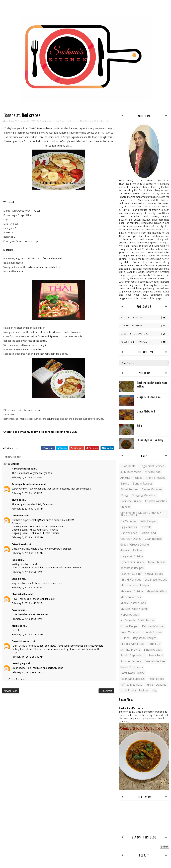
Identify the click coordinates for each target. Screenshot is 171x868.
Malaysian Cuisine (132, 591)
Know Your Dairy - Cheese (44, 530)
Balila (139, 426)
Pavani (16, 610)
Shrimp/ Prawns (130, 650)
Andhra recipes (155, 478)
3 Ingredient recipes (151, 466)
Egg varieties (129, 527)
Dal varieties (128, 521)
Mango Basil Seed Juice (149, 397)
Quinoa (125, 638)
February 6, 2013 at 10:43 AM (27, 553)
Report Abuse (126, 700)
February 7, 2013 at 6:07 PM (27, 619)
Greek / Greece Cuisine (135, 545)
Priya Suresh (19, 544)
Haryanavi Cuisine (132, 556)
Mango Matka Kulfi (146, 411)
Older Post (106, 691)
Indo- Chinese (157, 562)
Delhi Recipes (148, 521)
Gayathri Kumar (21, 641)
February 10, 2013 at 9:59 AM (27, 657)
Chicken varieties (156, 501)
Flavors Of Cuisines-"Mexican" (67, 567)
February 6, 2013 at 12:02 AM (27, 537)
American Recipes (131, 478)
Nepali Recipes (130, 615)
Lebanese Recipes (156, 580)
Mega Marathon (157, 591)
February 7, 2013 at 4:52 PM (27, 603)
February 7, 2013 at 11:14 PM (27, 634)
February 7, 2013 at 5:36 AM (27, 587)
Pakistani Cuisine (153, 626)
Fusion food (148, 533)
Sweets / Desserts (69, 121)
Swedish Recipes (155, 661)
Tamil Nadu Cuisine (133, 673)
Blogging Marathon (49, 121)
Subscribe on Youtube (145, 334)
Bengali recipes (143, 484)
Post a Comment (18, 679)
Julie (14, 560)
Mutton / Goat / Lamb (134, 609)
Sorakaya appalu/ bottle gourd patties (152, 384)
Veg (154, 690)
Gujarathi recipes (131, 550)
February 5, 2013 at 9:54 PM (27, 493)
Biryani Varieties (152, 489)
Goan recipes (153, 539)
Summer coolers (131, 661)
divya (15, 500)
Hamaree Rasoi (21, 469)
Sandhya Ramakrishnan (26, 484)
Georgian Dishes (131, 539)
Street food (156, 655)
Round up (154, 644)
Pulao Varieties (130, 632)
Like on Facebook (145, 326)
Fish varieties (129, 533)
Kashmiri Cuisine (131, 574)
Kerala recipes (154, 574)
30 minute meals (131, 472)
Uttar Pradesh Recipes (134, 690)
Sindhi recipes (153, 650)
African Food (153, 472)
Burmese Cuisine (131, 501)
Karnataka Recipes (132, 568)
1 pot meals (128, 466)
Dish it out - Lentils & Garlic (45, 533)
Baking (125, 484)
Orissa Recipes (130, 626)
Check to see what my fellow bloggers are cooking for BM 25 (40, 432)
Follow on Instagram (145, 342)
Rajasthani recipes (145, 638)
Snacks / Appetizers (133, 655)
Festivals (146, 527)
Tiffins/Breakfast (103, 121)
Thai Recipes (86, 121)
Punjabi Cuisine (152, 632)
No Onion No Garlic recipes (138, 620)
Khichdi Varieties (131, 580)
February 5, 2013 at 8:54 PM (27, 477)
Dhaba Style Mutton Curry (150, 440)
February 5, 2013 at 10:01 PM (27, 509)
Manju (15, 626)
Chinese (125, 507)
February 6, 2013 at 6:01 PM (27, 572)
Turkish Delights (156, 685)
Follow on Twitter (145, 318)
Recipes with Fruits (132, 644)
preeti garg (19, 663)
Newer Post (10, 691)
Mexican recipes (131, 597)
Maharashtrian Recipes (135, 585)
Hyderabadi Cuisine (133, 562)
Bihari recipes (129, 489)
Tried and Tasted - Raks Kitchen (47, 526)
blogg (124, 495)
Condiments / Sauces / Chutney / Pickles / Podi (141, 514)
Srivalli (16, 579)
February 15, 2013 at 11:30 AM (28, 672)
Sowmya (16, 523)
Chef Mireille (19, 594)
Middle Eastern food (133, 603)
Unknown (17, 515)
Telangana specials (133, 679)
